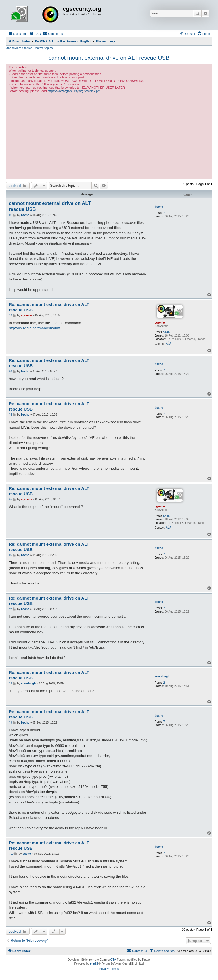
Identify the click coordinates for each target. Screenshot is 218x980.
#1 (10, 215)
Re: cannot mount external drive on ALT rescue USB (49, 307)
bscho (159, 207)
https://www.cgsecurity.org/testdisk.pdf (74, 91)
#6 (10, 555)
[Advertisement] (109, 135)
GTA (113, 960)
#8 (10, 684)
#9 (10, 723)
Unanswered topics (19, 48)
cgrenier (160, 323)
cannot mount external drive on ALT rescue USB (109, 58)
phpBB (94, 964)
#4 (10, 415)
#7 (10, 609)
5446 (167, 332)
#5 (10, 499)
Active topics (44, 48)
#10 (11, 854)
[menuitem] (35, 34)
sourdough (162, 676)
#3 (10, 371)
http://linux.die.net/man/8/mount (34, 328)
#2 (10, 315)
